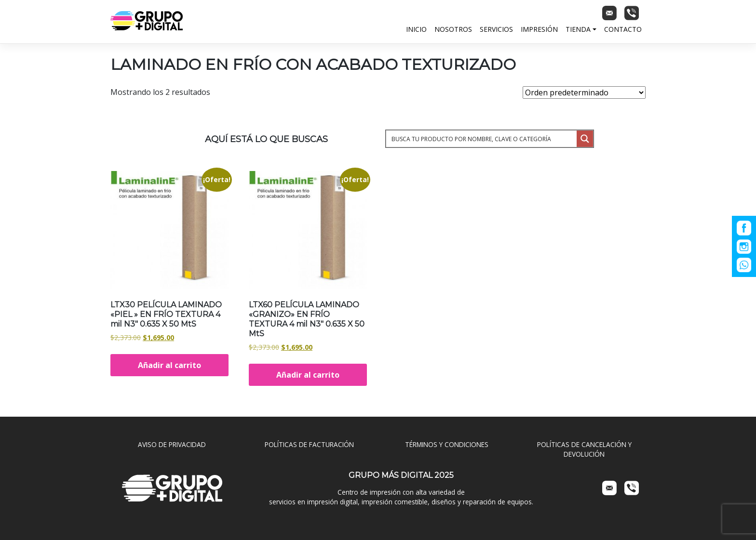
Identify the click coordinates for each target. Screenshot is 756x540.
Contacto (623, 29)
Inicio (416, 29)
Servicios (496, 29)
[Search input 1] (482, 139)
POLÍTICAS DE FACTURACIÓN (309, 444)
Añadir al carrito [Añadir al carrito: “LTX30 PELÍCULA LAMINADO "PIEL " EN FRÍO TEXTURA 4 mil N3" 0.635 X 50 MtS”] (169, 365)
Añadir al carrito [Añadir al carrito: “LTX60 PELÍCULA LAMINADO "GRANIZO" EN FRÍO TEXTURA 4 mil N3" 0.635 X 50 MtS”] (308, 375)
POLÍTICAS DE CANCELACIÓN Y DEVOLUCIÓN (584, 449)
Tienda (578, 29)
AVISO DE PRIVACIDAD (172, 444)
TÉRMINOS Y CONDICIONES (447, 444)
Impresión (539, 29)
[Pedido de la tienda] (584, 92)
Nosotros (453, 29)
